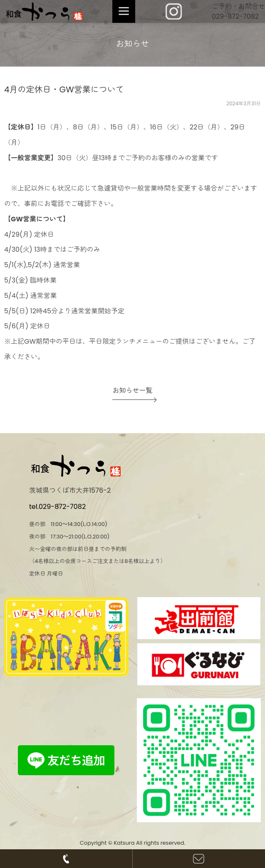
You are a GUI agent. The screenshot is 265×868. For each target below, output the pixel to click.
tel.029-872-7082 (57, 507)
